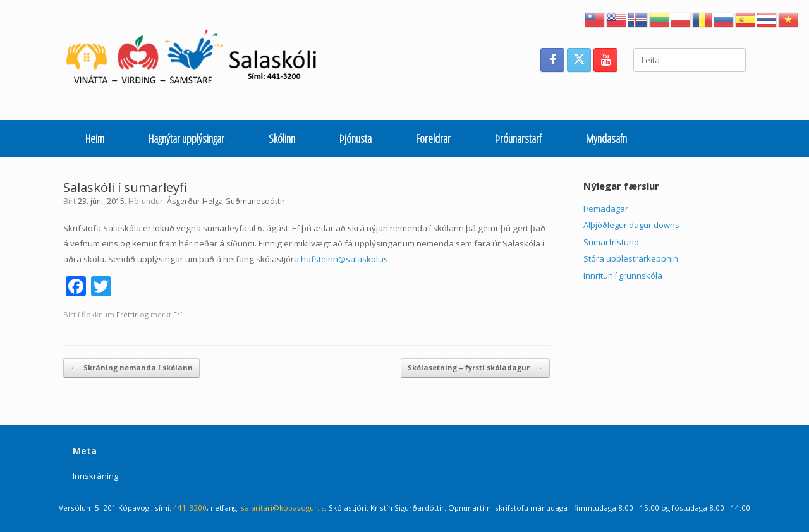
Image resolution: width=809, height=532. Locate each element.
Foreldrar (433, 138)
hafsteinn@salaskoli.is (344, 259)
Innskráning (95, 476)
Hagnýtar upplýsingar (186, 138)
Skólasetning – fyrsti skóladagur (475, 368)
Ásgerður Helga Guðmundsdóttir (226, 201)
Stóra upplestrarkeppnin (631, 258)
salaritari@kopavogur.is (283, 508)
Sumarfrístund (611, 242)
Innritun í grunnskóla (623, 275)
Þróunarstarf (518, 138)
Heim (95, 138)
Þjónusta (356, 138)
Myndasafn (606, 138)
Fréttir (127, 314)
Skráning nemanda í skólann (131, 368)
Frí (178, 314)
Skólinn (282, 138)
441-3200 (190, 508)
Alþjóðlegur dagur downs (631, 225)
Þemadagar (606, 209)
